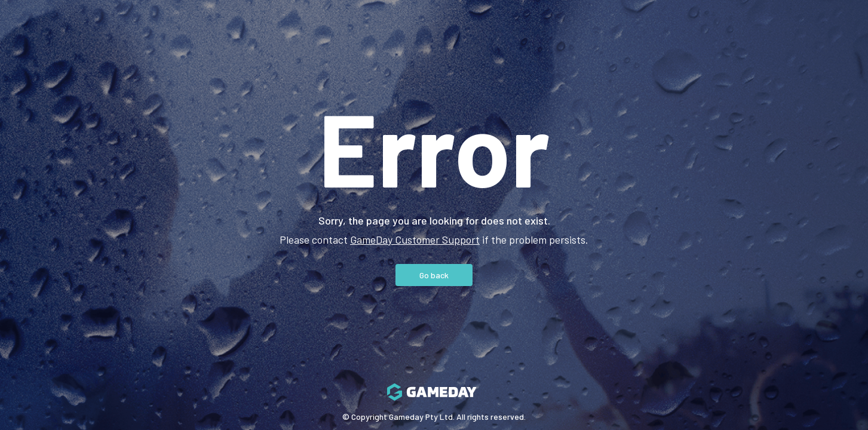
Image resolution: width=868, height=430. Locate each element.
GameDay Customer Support (415, 239)
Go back (434, 275)
